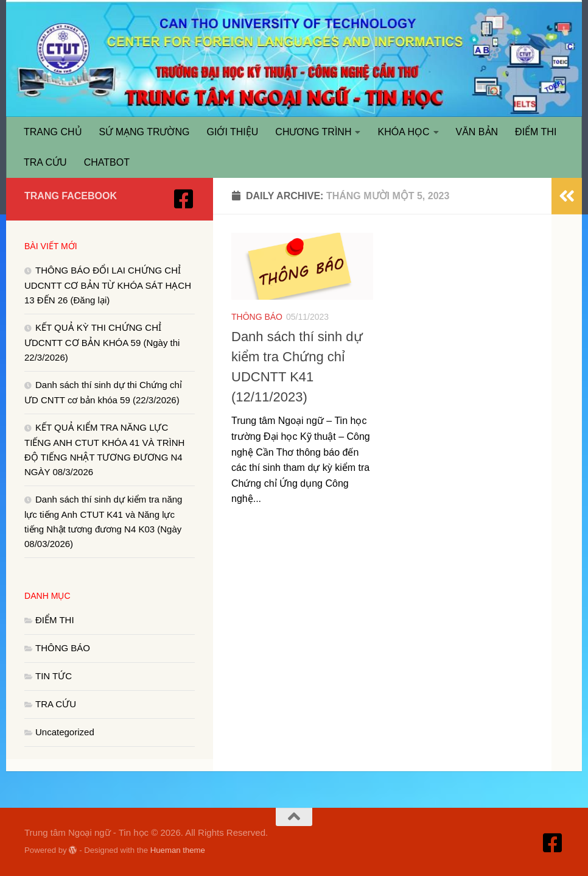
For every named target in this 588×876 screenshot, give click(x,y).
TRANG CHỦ (53, 132)
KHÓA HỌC (403, 132)
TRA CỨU (45, 162)
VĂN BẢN (477, 132)
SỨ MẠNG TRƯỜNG (145, 132)
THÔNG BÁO (257, 317)
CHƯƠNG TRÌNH (313, 132)
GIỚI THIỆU (233, 132)
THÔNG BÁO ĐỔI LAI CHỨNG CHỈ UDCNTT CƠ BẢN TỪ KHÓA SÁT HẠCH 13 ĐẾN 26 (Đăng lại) (108, 285)
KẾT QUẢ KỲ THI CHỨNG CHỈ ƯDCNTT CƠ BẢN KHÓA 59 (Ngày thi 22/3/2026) (102, 342)
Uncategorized (65, 732)
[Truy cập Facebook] (184, 199)
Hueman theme (178, 850)
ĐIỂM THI (536, 132)
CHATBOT (107, 162)
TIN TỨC (54, 676)
